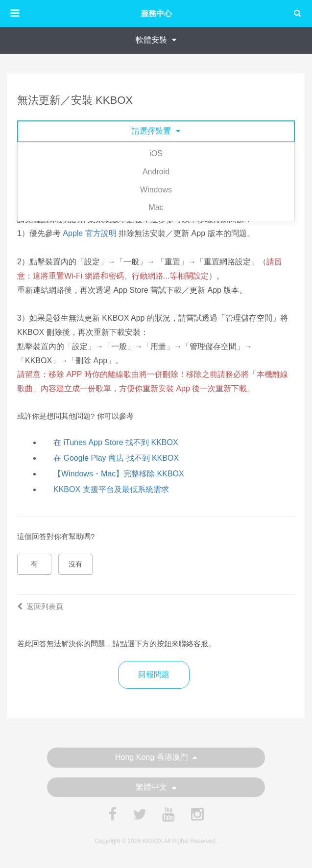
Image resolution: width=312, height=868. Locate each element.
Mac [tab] (156, 207)
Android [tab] (156, 172)
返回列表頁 (40, 606)
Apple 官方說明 (89, 233)
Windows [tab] (156, 190)
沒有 (75, 564)
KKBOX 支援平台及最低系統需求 (111, 489)
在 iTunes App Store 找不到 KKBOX (116, 442)
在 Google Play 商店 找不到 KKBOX (116, 458)
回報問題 (154, 674)
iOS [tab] (156, 153)
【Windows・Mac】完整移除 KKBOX (119, 474)
